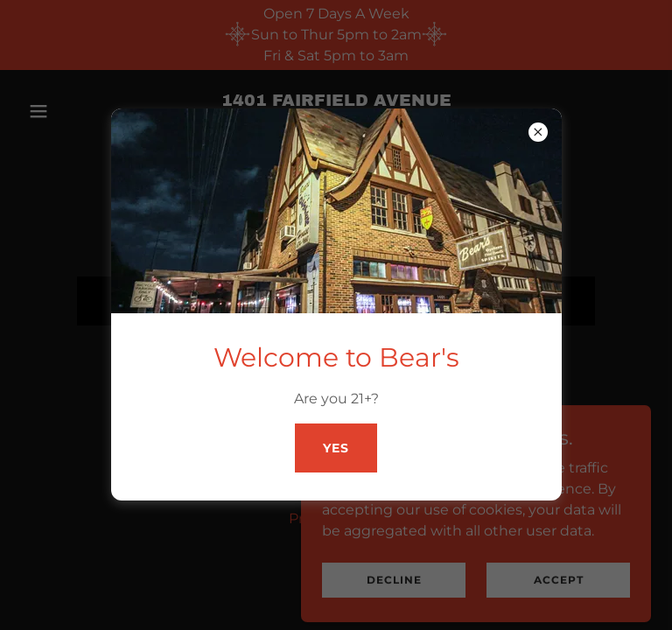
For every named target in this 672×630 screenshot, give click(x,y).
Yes (336, 448)
